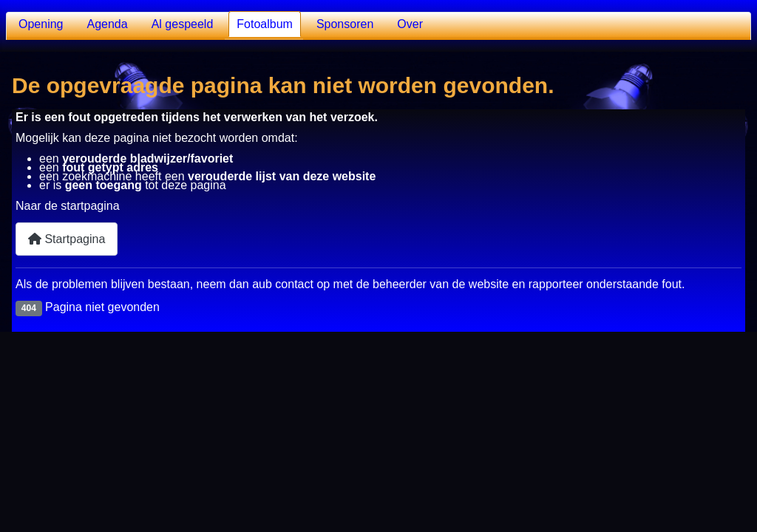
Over (410, 24)
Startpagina (67, 239)
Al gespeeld (183, 24)
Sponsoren (345, 24)
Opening (41, 24)
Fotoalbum (265, 24)
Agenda (108, 24)
